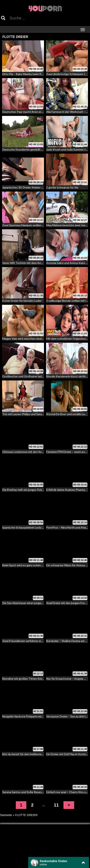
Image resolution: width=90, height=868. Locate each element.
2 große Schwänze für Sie (62, 187)
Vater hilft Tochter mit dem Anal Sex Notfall (30, 263)
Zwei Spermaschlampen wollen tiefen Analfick (31, 225)
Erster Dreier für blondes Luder (22, 301)
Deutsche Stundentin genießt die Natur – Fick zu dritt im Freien (42, 149)
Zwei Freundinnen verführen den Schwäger (30, 641)
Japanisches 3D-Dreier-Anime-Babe (25, 187)
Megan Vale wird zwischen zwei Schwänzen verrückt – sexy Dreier (44, 339)
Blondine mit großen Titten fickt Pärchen (28, 679)
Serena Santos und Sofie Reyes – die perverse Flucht (36, 792)
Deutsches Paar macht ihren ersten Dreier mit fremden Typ (40, 112)
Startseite (6, 815)
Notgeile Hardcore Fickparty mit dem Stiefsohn (32, 716)
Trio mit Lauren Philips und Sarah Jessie (27, 414)
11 (56, 805)
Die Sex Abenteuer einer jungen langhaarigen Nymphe (36, 603)
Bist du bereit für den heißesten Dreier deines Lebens (36, 754)
